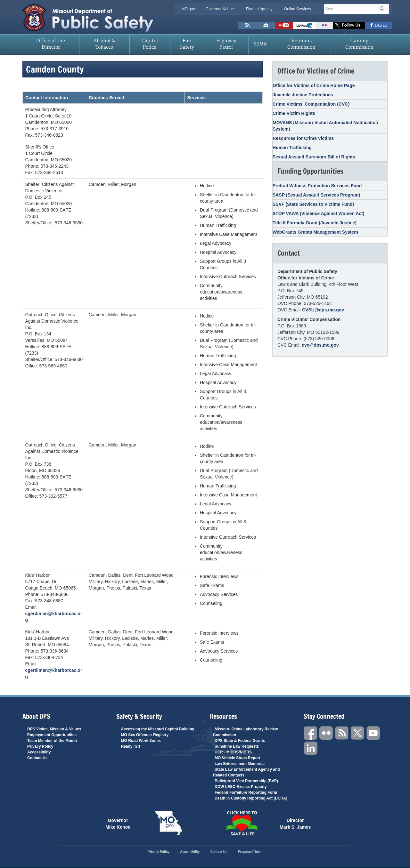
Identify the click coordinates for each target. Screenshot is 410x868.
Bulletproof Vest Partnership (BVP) (246, 781)
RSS (342, 733)
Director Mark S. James (295, 823)
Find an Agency (259, 9)
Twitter (358, 733)
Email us (266, 25)
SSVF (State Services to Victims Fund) (313, 204)
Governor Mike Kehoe (118, 823)
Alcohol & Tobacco (104, 44)
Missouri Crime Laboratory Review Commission (245, 732)
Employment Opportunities (52, 735)
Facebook (311, 733)
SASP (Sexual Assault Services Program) (316, 195)
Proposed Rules (250, 852)
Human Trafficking (292, 148)
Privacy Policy (40, 746)
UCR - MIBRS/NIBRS (233, 752)
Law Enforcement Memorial (240, 764)
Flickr (324, 25)
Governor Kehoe (220, 9)
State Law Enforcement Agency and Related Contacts (246, 772)
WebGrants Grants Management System (315, 232)
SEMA (260, 44)
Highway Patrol (226, 44)
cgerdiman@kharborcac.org (54, 617)
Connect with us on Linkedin (304, 25)
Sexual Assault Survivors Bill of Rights (314, 157)
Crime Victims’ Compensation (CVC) (311, 104)
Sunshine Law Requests (237, 746)
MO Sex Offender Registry (145, 735)
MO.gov (188, 9)
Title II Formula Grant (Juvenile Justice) (315, 223)
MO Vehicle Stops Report (238, 758)
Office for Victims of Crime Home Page (314, 85)
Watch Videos (284, 25)
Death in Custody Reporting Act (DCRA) (251, 798)
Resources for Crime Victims (303, 138)
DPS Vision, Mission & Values (54, 729)
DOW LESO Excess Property (241, 787)
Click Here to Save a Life (242, 823)
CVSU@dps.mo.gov (323, 310)
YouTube (373, 733)
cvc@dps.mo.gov (320, 345)
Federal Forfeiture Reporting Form (246, 792)
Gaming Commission (359, 44)
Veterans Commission (301, 44)
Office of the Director (51, 44)
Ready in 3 (131, 746)
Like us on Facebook (379, 25)
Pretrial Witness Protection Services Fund (317, 186)
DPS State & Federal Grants (240, 741)
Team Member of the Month (52, 741)
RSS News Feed (247, 25)
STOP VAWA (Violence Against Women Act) (319, 213)
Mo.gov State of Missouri (168, 823)
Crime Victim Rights (294, 113)
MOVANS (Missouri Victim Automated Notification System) (325, 126)
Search (383, 9)
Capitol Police (150, 44)
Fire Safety (187, 44)
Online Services (298, 9)
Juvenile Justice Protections (303, 95)
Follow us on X (349, 25)
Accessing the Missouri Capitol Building (158, 729)
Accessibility (39, 752)
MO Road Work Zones (141, 741)
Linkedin (311, 748)
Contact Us (37, 758)
